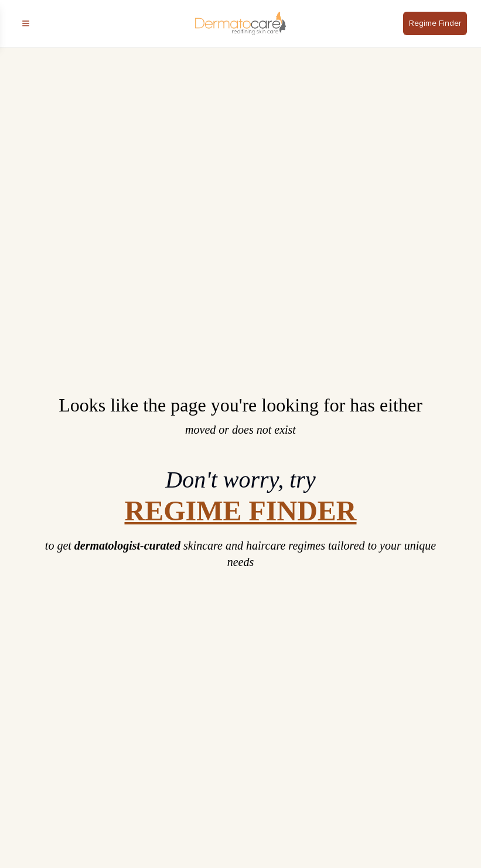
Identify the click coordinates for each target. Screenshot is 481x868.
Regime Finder (435, 23)
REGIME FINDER (240, 511)
